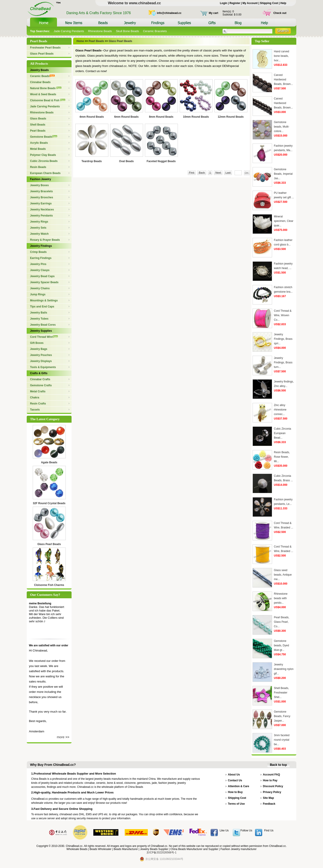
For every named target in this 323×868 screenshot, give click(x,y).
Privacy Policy (272, 792)
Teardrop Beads (92, 161)
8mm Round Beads (161, 117)
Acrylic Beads (39, 143)
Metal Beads (38, 149)
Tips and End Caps (42, 307)
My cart (214, 13)
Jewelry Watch (39, 234)
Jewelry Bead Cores (43, 325)
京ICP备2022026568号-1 (161, 853)
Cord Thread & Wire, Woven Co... (283, 315)
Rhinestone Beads (100, 31)
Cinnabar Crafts (40, 379)
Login (224, 3)
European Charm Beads (45, 173)
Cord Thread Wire (44, 337)
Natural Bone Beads (46, 88)
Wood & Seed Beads (43, 94)
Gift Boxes (37, 343)
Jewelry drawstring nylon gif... (284, 669)
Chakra (35, 398)
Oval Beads (126, 161)
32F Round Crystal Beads (49, 503)
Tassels (35, 410)
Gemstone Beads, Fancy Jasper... (282, 716)
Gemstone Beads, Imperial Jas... (283, 174)
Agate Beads (49, 462)
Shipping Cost (269, 3)
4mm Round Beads (92, 117)
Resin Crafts (38, 404)
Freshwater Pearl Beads (45, 48)
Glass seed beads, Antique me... (283, 575)
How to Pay (270, 780)
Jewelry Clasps (40, 270)
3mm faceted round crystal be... (282, 740)
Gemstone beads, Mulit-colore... (282, 127)
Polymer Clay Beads (43, 155)
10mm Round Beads (196, 117)
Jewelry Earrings (41, 203)
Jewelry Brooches (42, 197)
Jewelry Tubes (39, 319)
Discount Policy (273, 786)
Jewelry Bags (39, 349)
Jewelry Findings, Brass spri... (283, 339)
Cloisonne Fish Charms (49, 585)
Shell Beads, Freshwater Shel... (281, 693)
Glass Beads (38, 119)
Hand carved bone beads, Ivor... (282, 56)
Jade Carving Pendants (69, 31)
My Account (250, 3)
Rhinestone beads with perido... (281, 598)
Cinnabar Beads (40, 82)
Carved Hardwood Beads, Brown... (283, 80)
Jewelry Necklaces (42, 210)
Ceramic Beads (42, 76)
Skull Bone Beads (128, 31)
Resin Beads (38, 167)
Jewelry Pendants (41, 216)
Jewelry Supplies (41, 331)
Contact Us (235, 780)
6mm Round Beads (126, 117)
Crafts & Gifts (39, 373)
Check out (280, 13)
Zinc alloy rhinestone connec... (280, 410)
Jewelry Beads (39, 70)
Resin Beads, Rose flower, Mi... (282, 457)
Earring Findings (41, 258)
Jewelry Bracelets (41, 191)
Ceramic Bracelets (155, 31)
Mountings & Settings (44, 300)
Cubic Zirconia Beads (44, 161)
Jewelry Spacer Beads (44, 282)
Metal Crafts (38, 391)
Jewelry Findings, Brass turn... (283, 362)
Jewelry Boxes (39, 185)
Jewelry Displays (41, 361)
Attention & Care (239, 786)
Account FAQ (271, 775)
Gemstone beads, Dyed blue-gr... (281, 645)
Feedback (269, 804)
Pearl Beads (38, 131)
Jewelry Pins (38, 264)
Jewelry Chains (40, 288)
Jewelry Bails (39, 313)
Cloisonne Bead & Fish (48, 100)
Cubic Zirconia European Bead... (283, 433)
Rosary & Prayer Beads (45, 240)
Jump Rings (38, 294)
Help (283, 3)
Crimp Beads (38, 252)
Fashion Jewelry (40, 179)
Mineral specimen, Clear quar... (284, 221)
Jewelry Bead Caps (42, 276)
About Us (234, 775)
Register (235, 3)
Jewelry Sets (38, 228)
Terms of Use (236, 804)
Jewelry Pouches (41, 355)
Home (81, 41)
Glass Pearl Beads (42, 54)
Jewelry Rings (39, 222)
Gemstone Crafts (41, 385)
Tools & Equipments (43, 367)
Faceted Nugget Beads (161, 161)
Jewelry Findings (41, 246)
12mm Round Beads (231, 117)
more (61, 737)
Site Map (268, 798)
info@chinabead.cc (169, 13)
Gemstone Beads (44, 137)
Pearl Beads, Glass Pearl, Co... (282, 622)
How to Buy (235, 792)
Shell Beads (38, 125)
